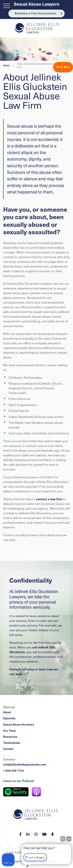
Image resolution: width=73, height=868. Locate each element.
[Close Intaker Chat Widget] (69, 839)
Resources (10, 737)
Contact (8, 749)
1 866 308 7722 (14, 770)
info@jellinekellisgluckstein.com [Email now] (25, 764)
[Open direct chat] (63, 839)
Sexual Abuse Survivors (19, 724)
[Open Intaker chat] (28, 866)
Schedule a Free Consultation (36, 13)
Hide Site (63, 67)
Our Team (10, 731)
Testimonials (12, 743)
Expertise (9, 718)
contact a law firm (49, 499)
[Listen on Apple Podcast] (36, 792)
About (6, 65)
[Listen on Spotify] (16, 792)
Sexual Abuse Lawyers (37, 4)
